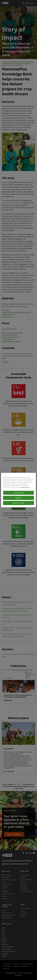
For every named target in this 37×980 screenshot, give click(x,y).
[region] (18, 490)
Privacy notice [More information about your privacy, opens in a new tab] (25, 487)
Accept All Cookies (18, 503)
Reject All (18, 498)
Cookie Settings (18, 493)
